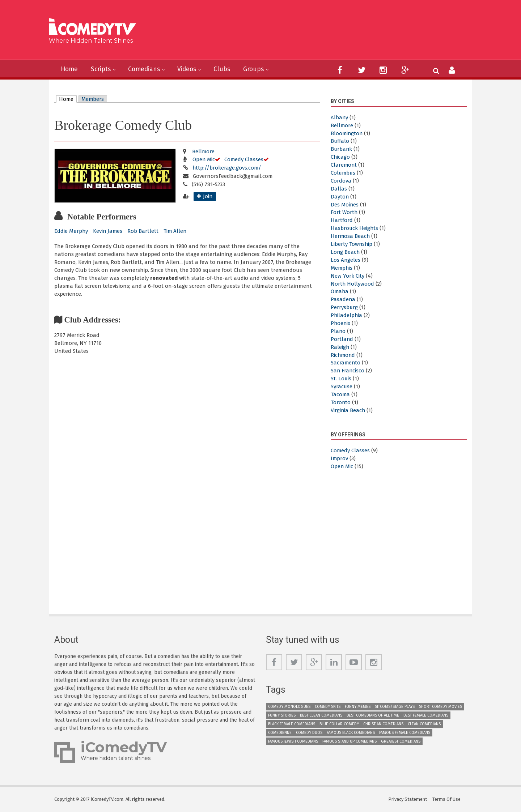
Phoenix (341, 323)
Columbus (344, 173)
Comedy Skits (328, 707)
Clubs (226, 69)
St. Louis (341, 379)
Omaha (340, 291)
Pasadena (343, 299)
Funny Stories (282, 715)
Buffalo (340, 141)
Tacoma (340, 394)
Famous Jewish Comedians (293, 741)
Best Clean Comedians (321, 715)
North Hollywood (353, 284)
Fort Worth (344, 212)
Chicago (340, 157)
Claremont (344, 165)
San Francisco (348, 371)
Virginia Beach (348, 410)
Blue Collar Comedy (339, 724)
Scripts (102, 69)
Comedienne (280, 733)
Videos (190, 69)
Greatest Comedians (401, 741)
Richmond (343, 355)
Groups (259, 69)
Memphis (342, 268)
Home (70, 69)
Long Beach (346, 252)
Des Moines (345, 205)
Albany (340, 117)
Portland (342, 339)
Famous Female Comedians (405, 733)
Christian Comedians (383, 724)
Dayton (340, 197)
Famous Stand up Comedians (350, 741)
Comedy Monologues (289, 707)
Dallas (339, 189)
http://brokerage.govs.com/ (227, 168)
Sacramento (346, 363)
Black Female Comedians (292, 724)
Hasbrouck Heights (355, 228)
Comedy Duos (309, 733)
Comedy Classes (245, 159)
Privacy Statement (408, 799)
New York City (348, 276)
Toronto (341, 402)
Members (94, 99)
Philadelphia (347, 315)
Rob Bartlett (144, 231)
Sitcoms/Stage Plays (395, 707)
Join (208, 196)
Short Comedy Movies (440, 707)
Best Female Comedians (426, 715)
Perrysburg (344, 307)
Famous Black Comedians (351, 733)
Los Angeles (346, 260)
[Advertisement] (316, 33)
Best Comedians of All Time (373, 715)
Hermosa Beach (351, 236)
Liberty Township (352, 244)
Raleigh (340, 347)
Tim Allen (177, 231)
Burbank (342, 149)
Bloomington (347, 133)
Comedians (147, 69)
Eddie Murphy (71, 231)
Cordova (341, 181)
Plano (338, 331)
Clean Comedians (424, 724)
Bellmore (204, 151)
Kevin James (109, 231)
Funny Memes (358, 707)
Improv (340, 458)
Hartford (342, 220)
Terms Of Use (447, 799)
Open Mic (204, 159)
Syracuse (342, 386)
